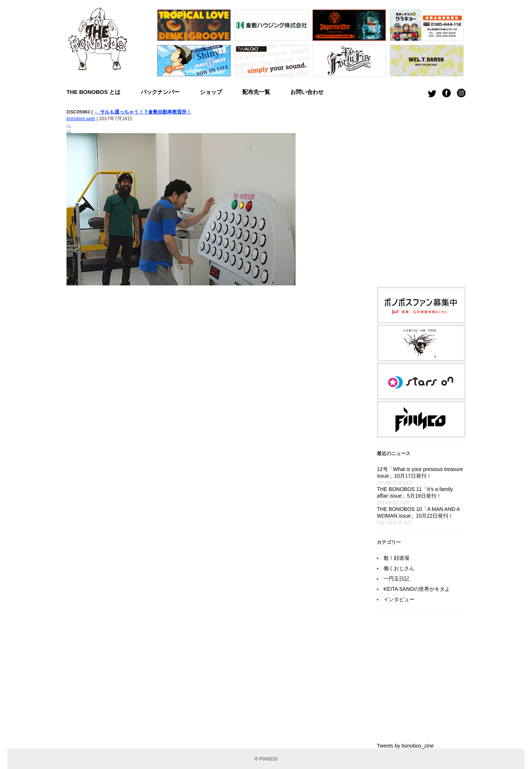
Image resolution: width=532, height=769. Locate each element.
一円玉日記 (396, 579)
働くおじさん (399, 568)
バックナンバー (160, 92)
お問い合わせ (307, 92)
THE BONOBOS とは (93, 92)
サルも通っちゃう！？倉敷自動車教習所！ (143, 112)
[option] (194, 45)
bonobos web (81, 118)
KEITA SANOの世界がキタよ (417, 589)
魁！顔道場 (396, 558)
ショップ (211, 92)
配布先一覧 (256, 92)
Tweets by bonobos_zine (405, 746)
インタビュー (399, 599)
